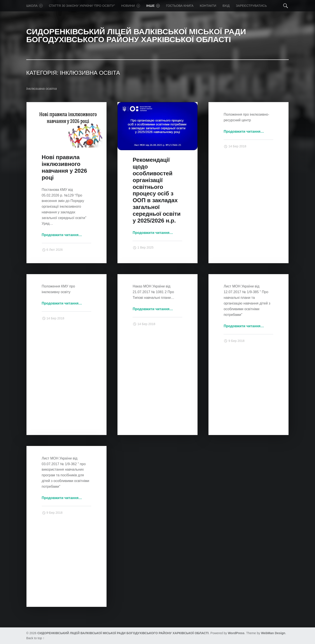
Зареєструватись (251, 6)
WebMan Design (273, 633)
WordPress (236, 633)
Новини (131, 6)
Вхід (226, 6)
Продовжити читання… (62, 235)
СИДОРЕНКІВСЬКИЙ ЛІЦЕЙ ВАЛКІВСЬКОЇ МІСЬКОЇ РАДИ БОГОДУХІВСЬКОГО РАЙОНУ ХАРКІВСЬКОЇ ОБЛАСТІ (123, 633)
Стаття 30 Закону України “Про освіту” (82, 6)
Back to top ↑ (35, 638)
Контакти (208, 6)
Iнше (153, 6)
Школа (34, 6)
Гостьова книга (180, 6)
